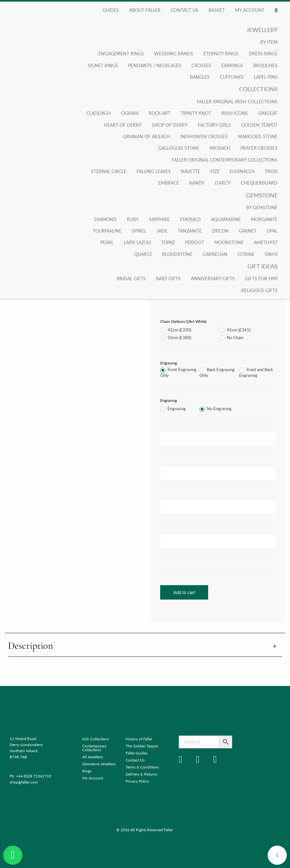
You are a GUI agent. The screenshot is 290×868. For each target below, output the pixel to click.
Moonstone (229, 242)
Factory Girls (214, 125)
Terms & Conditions (142, 767)
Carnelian (215, 254)
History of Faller (139, 739)
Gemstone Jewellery (99, 764)
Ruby (133, 219)
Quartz (143, 254)
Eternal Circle (109, 171)
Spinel (139, 231)
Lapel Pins (266, 77)
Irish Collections (96, 739)
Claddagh (99, 113)
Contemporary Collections (94, 748)
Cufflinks (232, 77)
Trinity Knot (196, 113)
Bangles (200, 77)
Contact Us (184, 10)
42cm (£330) (176, 330)
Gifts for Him (261, 278)
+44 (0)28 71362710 (34, 776)
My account (250, 10)
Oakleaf (268, 113)
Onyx (271, 254)
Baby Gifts (168, 278)
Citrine (246, 254)
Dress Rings (263, 53)
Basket (217, 10)
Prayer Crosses (259, 148)
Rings (87, 771)
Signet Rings (103, 65)
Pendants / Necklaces (155, 65)
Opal (272, 231)
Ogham (130, 113)
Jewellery (262, 30)
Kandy (197, 183)
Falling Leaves (154, 171)
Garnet (248, 231)
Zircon (220, 231)
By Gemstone (262, 207)
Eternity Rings (221, 53)
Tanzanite (190, 231)
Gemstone (262, 195)
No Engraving (216, 409)
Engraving (173, 409)
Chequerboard (259, 183)
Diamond (106, 219)
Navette (191, 171)
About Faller (145, 10)
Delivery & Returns (141, 774)
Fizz (215, 171)
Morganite (264, 219)
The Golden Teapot (142, 746)
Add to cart (184, 593)
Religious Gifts (259, 290)
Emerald (190, 219)
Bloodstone (177, 254)
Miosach (220, 148)
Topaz (168, 242)
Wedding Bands (174, 53)
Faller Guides (137, 753)
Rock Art (160, 113)
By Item (269, 42)
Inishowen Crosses (204, 136)
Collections (258, 89)
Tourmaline (107, 231)
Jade (162, 231)
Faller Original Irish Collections (237, 101)
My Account (93, 778)
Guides (111, 10)
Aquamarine (226, 219)
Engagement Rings (121, 53)
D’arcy (223, 183)
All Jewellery (93, 757)
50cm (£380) (176, 338)
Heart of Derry (123, 125)
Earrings (232, 65)
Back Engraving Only (217, 373)
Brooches (265, 65)
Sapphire (159, 219)
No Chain (231, 338)
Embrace (169, 183)
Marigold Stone (258, 136)
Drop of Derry (170, 125)
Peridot (195, 242)
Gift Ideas (263, 266)
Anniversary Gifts (213, 278)
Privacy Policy (137, 781)
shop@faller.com (24, 782)
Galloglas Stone (179, 148)
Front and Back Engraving (256, 373)
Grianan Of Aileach (147, 136)
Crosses (201, 65)
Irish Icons (235, 113)
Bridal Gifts (131, 278)
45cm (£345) (235, 330)
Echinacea (242, 171)
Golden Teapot (259, 125)
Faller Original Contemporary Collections (225, 160)
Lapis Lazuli (137, 242)
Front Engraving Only (178, 373)
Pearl (107, 242)
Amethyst (266, 242)
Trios (271, 171)
